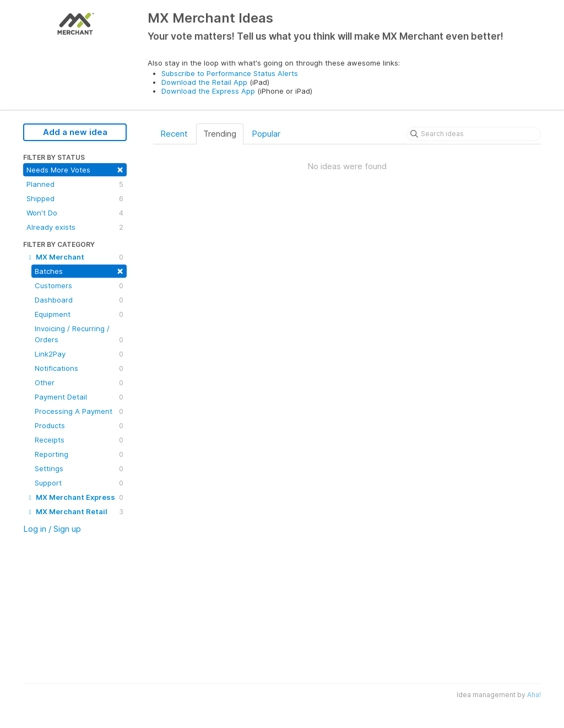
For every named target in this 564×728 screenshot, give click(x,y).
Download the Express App (208, 91)
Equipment (79, 314)
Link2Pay (79, 354)
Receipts (79, 440)
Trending (220, 134)
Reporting (79, 454)
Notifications (79, 368)
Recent (174, 134)
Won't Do (75, 213)
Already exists (75, 227)
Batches (79, 270)
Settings (79, 468)
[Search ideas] (474, 134)
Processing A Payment (79, 411)
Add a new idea (75, 132)
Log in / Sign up (52, 529)
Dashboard (79, 300)
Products (79, 425)
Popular (266, 134)
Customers (79, 285)
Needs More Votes (75, 169)
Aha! (534, 695)
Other (79, 382)
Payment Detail (79, 397)
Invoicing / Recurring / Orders (79, 335)
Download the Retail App (204, 82)
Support (79, 483)
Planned (75, 184)
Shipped (75, 198)
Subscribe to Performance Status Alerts (230, 73)
